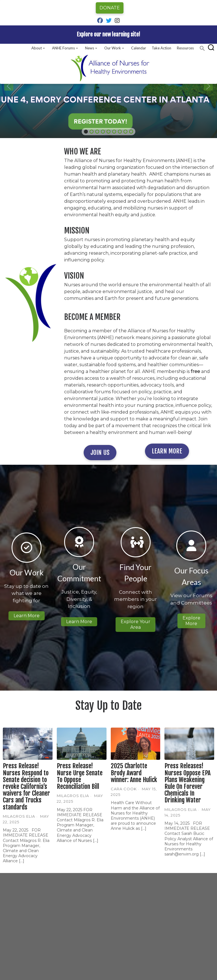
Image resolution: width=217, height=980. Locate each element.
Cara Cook (124, 789)
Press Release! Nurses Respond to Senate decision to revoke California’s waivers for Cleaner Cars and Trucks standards (26, 786)
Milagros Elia (19, 816)
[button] (202, 48)
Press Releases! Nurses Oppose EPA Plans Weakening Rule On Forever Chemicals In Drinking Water (187, 783)
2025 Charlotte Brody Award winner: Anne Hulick (134, 773)
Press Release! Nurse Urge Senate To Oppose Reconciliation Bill (80, 776)
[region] (108, 86)
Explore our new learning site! (108, 34)
